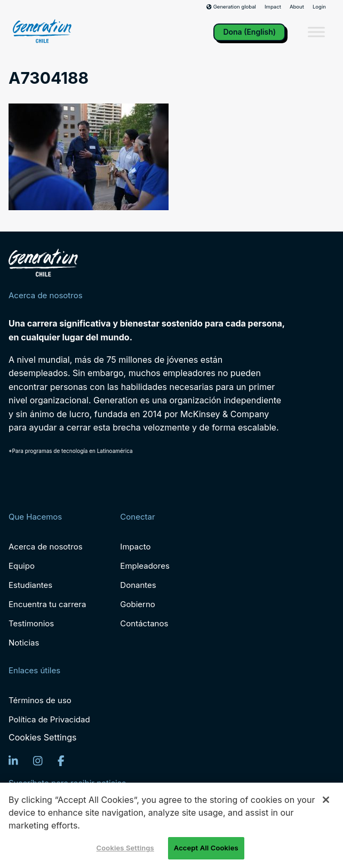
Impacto (135, 547)
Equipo (22, 566)
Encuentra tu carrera (47, 604)
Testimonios (31, 623)
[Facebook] (61, 761)
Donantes (138, 585)
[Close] (326, 800)
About (297, 7)
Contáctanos (144, 623)
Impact (273, 7)
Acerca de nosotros (46, 547)
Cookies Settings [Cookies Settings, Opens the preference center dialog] (125, 848)
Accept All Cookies (206, 848)
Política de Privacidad (49, 719)
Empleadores (145, 566)
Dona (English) (249, 32)
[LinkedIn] (13, 761)
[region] (171, 825)
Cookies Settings (42, 738)
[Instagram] (38, 761)
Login (319, 7)
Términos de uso (40, 700)
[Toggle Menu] (316, 32)
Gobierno (138, 604)
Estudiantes (30, 585)
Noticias (24, 643)
